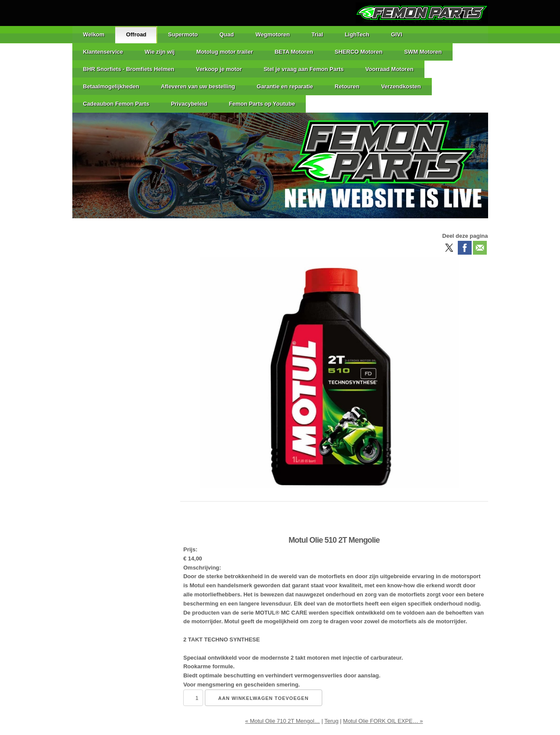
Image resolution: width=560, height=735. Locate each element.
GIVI (397, 34)
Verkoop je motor (219, 69)
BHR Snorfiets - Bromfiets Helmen (129, 69)
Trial (317, 34)
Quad (227, 34)
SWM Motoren (423, 52)
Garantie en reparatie (285, 86)
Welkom (94, 34)
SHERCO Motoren (359, 52)
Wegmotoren (273, 34)
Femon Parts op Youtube (262, 104)
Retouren (347, 86)
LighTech (357, 34)
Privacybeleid (189, 104)
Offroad (136, 34)
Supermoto (183, 34)
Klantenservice (103, 52)
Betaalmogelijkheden (111, 86)
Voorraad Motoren (390, 69)
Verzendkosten (401, 86)
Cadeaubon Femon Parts (116, 104)
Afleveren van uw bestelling (198, 86)
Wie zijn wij (160, 52)
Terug (332, 721)
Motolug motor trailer (225, 52)
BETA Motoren (294, 52)
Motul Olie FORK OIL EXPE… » (383, 721)
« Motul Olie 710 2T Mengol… (282, 721)
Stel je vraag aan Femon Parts (304, 69)
